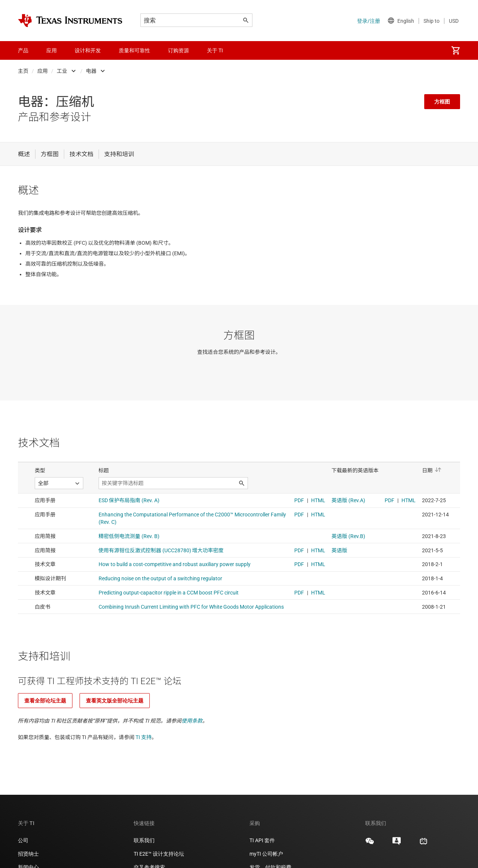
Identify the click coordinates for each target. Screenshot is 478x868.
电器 (91, 71)
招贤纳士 (28, 854)
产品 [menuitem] (23, 50)
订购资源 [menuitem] (179, 50)
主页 (23, 71)
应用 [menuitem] (52, 50)
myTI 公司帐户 (266, 854)
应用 (43, 71)
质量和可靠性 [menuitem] (134, 50)
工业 (62, 71)
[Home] (70, 21)
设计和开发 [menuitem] (88, 50)
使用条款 (192, 721)
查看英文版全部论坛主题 (115, 701)
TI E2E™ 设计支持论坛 (159, 854)
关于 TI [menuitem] (215, 50)
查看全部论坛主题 (45, 701)
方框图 (442, 102)
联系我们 (144, 840)
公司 (23, 840)
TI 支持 (144, 737)
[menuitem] (456, 50)
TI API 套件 (262, 840)
